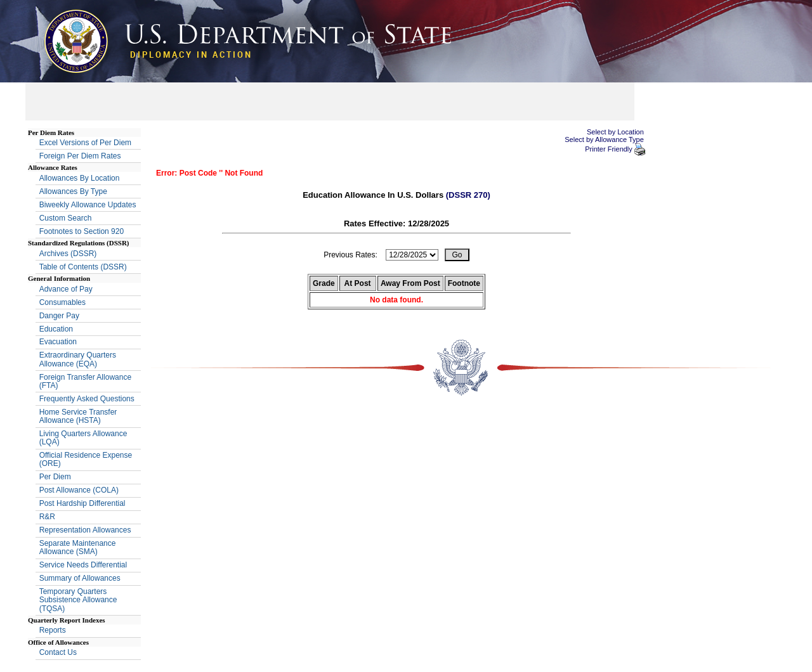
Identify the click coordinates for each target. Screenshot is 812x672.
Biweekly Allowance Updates (88, 205)
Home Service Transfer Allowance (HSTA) (78, 416)
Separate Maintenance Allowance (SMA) (78, 547)
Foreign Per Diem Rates (80, 156)
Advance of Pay (66, 289)
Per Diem (55, 477)
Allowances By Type (73, 191)
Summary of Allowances (80, 578)
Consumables (62, 302)
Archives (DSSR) (68, 254)
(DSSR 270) (468, 195)
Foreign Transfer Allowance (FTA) (85, 381)
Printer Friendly (610, 149)
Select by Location (615, 132)
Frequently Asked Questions (87, 399)
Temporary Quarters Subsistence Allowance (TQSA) (78, 600)
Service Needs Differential (83, 565)
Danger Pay (59, 316)
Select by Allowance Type (604, 139)
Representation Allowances (85, 530)
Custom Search (66, 218)
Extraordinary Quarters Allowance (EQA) (78, 359)
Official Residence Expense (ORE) (86, 459)
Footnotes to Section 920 (82, 231)
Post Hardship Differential (82, 503)
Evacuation (58, 342)
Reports (53, 630)
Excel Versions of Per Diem (85, 143)
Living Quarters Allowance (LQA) (83, 438)
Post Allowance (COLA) (79, 490)
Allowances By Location (80, 178)
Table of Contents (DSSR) (83, 267)
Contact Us (58, 652)
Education (56, 329)
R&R (47, 517)
